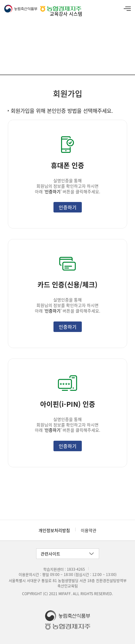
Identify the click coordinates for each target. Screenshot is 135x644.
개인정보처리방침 (54, 530)
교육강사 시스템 (66, 14)
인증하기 (68, 207)
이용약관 (89, 530)
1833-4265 (76, 569)
